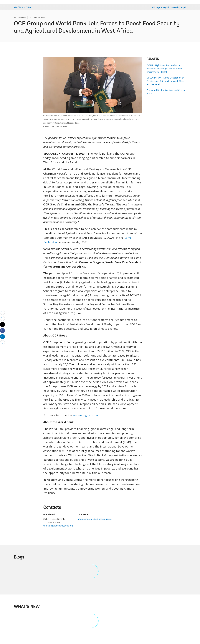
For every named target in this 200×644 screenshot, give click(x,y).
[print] (2, 318)
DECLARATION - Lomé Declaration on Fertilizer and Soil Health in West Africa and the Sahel (165, 81)
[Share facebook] (2, 330)
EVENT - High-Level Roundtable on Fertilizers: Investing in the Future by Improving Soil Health (164, 69)
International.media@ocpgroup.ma (95, 519)
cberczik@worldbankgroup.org (58, 526)
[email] (2, 312)
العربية (184, 7)
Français (175, 7)
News (30, 7)
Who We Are (19, 7)
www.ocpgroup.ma (86, 415)
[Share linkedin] (2, 337)
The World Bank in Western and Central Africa (166, 92)
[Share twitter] (2, 325)
